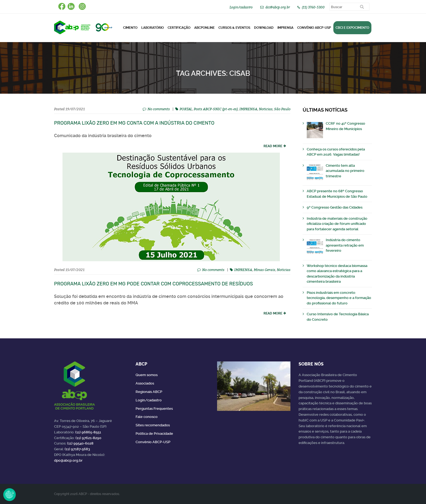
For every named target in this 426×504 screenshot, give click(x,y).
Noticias (266, 109)
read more (273, 146)
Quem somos (147, 375)
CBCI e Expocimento (352, 28)
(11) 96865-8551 (88, 432)
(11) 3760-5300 (313, 7)
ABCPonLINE (204, 28)
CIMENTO (130, 28)
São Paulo (282, 109)
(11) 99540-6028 (80, 443)
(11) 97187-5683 (77, 449)
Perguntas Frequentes (154, 409)
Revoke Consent (10, 494)
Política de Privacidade (154, 434)
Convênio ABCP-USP (314, 28)
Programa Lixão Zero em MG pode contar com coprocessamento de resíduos (154, 284)
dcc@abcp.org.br (278, 7)
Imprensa (285, 28)
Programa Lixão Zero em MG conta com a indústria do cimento (134, 123)
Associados (145, 383)
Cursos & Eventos (234, 28)
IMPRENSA (248, 109)
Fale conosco (147, 417)
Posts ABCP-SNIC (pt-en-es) (216, 109)
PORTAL (186, 109)
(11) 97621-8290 (88, 438)
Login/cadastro (241, 7)
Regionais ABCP (149, 392)
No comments (159, 109)
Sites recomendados (153, 425)
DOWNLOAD (264, 28)
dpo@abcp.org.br (68, 460)
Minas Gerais (264, 270)
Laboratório (153, 28)
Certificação (179, 28)
